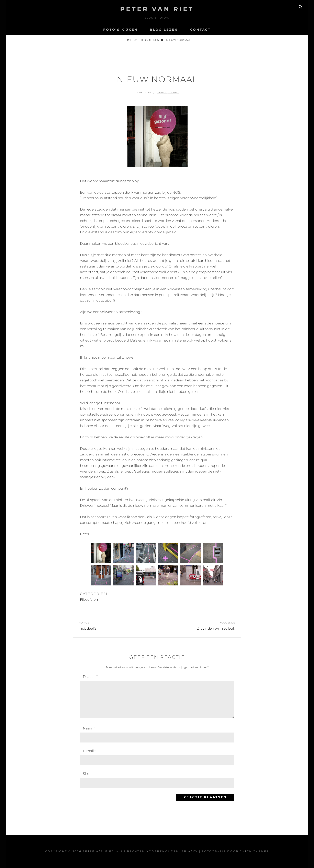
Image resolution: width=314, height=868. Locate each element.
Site (86, 774)
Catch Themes (254, 851)
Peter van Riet (168, 93)
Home (128, 40)
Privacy (190, 851)
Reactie (90, 677)
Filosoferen (149, 40)
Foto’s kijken (120, 30)
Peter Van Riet (157, 9)
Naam (89, 728)
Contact (200, 30)
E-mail (89, 751)
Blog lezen (164, 30)
